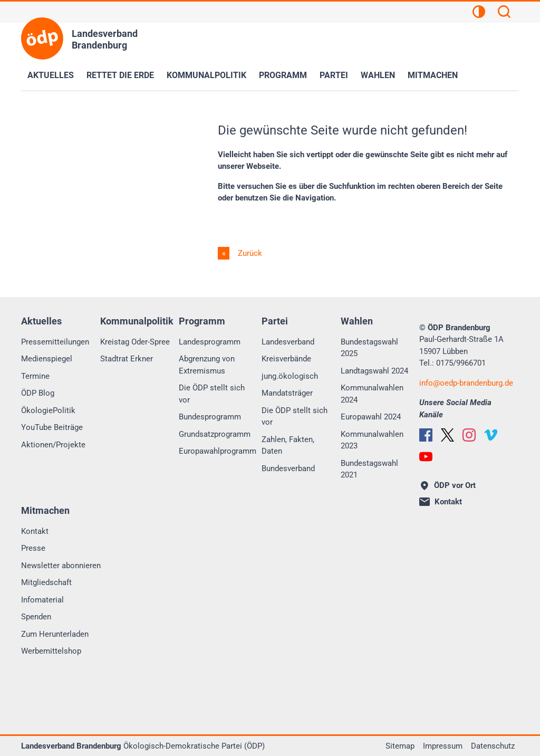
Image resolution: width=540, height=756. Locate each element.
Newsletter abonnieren (61, 566)
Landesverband (288, 342)
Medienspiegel (47, 359)
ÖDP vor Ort (448, 485)
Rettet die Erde (120, 75)
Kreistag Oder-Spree (135, 342)
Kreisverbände (286, 359)
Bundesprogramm (210, 417)
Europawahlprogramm (218, 451)
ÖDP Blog (38, 393)
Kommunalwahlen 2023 (372, 440)
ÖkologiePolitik (48, 410)
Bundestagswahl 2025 (369, 348)
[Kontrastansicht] (479, 13)
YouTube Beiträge (52, 427)
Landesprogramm (210, 342)
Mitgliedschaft (46, 582)
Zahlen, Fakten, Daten (288, 446)
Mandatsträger (287, 393)
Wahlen (378, 75)
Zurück (249, 253)
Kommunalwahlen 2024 (372, 394)
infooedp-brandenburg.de (466, 383)
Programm (283, 75)
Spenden (36, 617)
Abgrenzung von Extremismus (207, 365)
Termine (35, 376)
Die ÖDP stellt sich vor (212, 394)
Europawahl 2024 (371, 417)
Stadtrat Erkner (127, 359)
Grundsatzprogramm (215, 434)
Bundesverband (288, 468)
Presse (33, 548)
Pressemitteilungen (55, 342)
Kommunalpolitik (206, 75)
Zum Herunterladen (55, 634)
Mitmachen (433, 75)
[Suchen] (504, 13)
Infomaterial (42, 600)
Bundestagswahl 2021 (369, 469)
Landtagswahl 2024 (374, 371)
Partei (334, 75)
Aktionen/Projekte (53, 445)
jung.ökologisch (290, 376)
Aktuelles (51, 75)
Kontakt (35, 531)
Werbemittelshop (51, 651)
